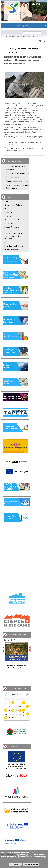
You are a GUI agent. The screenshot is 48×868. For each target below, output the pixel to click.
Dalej (30, 649)
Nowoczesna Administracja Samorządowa (17, 187)
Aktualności (9, 201)
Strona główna (8, 36)
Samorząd (8, 212)
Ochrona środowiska (12, 220)
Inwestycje (9, 216)
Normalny (25, 462)
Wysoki (15, 462)
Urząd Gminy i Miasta (12, 209)
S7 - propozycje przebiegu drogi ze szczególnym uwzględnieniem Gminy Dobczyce (15, 235)
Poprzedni (4, 649)
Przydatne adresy (13, 177)
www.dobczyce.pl (9, 855)
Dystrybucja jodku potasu (14, 246)
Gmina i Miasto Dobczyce (14, 205)
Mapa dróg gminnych (13, 227)
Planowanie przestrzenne (17, 181)
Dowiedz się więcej (31, 864)
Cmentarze (9, 223)
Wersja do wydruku (14, 151)
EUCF (6, 242)
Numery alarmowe (12, 250)
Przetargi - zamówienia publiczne (16, 167)
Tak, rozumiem (15, 864)
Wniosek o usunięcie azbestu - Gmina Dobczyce (25, 148)
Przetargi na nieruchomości (17, 173)
